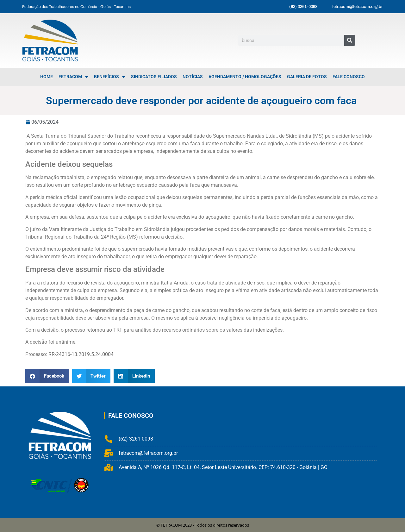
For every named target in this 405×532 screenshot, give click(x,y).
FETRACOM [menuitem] (73, 77)
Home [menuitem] (47, 77)
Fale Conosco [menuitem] (349, 77)
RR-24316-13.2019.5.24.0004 (81, 354)
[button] (47, 376)
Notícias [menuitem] (193, 77)
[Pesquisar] (350, 40)
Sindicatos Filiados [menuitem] (154, 77)
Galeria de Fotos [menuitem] (307, 77)
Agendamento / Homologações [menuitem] (245, 77)
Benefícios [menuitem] (110, 77)
